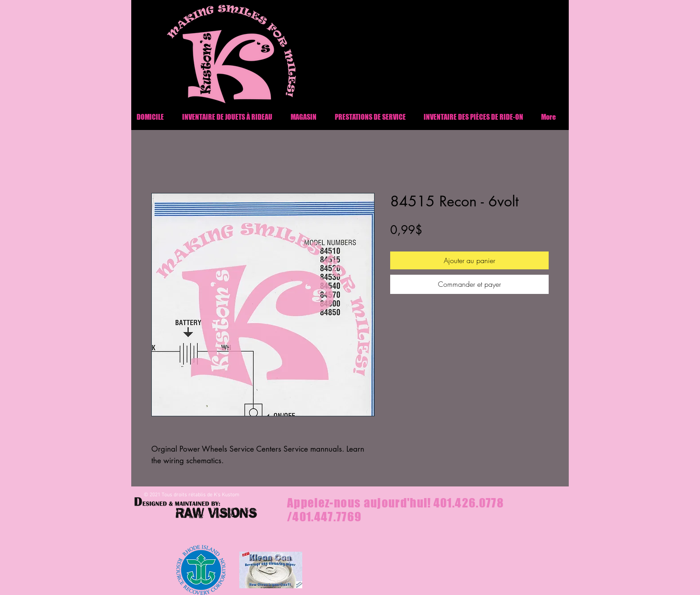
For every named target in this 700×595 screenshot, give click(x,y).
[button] (473, 117)
